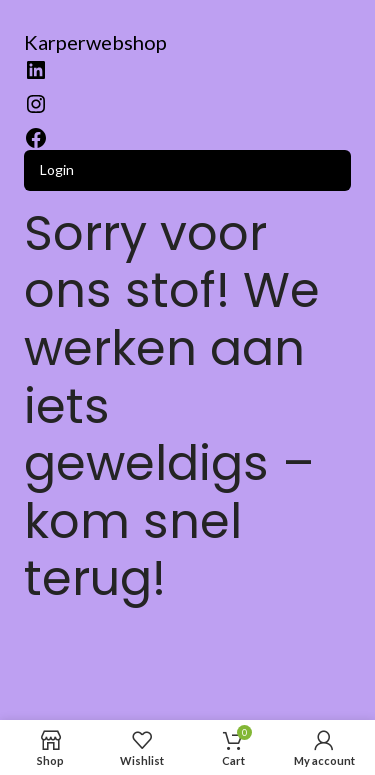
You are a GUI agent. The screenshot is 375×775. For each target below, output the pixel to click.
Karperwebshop (95, 42)
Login (57, 169)
